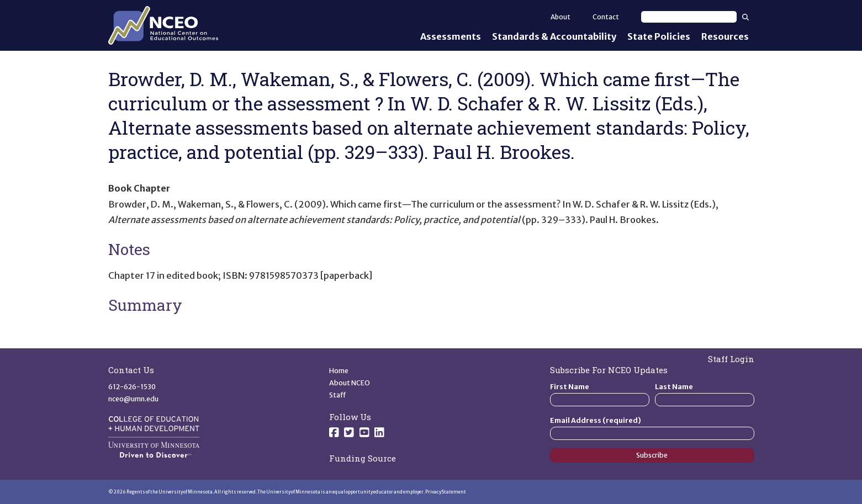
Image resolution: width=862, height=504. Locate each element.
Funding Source (363, 458)
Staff (338, 395)
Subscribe (652, 455)
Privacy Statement (446, 492)
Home (339, 371)
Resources (725, 36)
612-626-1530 (132, 387)
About (560, 17)
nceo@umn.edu (133, 399)
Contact (606, 17)
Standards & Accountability (554, 36)
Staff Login (731, 359)
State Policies (659, 36)
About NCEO (350, 383)
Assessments (451, 36)
